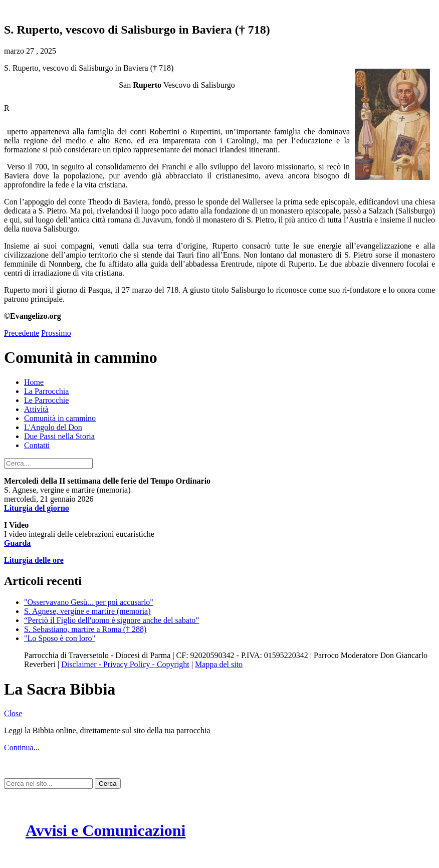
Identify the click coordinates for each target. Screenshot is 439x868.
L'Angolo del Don (53, 427)
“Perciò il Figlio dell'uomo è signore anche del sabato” (112, 620)
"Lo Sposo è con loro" (60, 638)
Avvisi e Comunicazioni (105, 830)
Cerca (108, 784)
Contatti (37, 445)
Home (34, 382)
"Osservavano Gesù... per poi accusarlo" (89, 602)
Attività (36, 409)
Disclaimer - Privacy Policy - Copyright (125, 664)
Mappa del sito (219, 664)
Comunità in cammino (60, 418)
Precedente (22, 333)
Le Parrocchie (46, 400)
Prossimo (56, 333)
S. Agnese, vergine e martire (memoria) (87, 611)
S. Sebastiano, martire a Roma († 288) (85, 629)
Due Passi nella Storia (59, 436)
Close (13, 713)
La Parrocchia (46, 391)
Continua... (22, 747)
